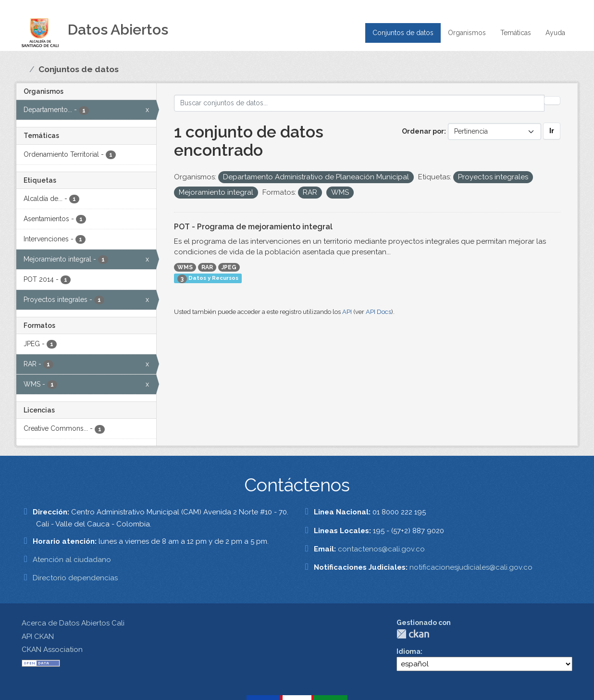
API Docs (378, 312)
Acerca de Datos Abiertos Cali (73, 623)
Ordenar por (423, 131)
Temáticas (516, 33)
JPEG (229, 267)
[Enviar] (552, 100)
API (347, 312)
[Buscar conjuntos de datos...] (359, 103)
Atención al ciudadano (72, 560)
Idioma (408, 651)
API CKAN (38, 637)
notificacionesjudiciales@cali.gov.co (471, 567)
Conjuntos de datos (403, 33)
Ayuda (555, 33)
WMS (185, 267)
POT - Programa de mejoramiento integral (253, 227)
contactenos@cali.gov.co (381, 549)
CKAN (413, 634)
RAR (207, 267)
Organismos (467, 33)
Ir (552, 131)
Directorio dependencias (75, 578)
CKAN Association (52, 650)
